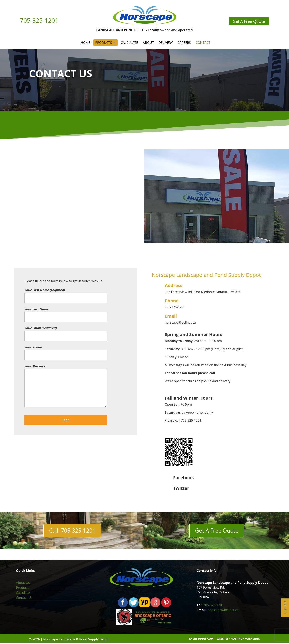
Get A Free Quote (217, 531)
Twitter (181, 488)
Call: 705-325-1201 (72, 531)
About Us (23, 584)
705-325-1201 (214, 606)
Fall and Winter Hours (189, 398)
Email (171, 316)
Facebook (184, 477)
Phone (172, 301)
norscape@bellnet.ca (223, 611)
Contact (203, 43)
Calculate (129, 43)
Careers (184, 43)
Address (174, 285)
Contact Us (24, 599)
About (148, 43)
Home (86, 43)
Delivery (166, 43)
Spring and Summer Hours (194, 334)
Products (103, 43)
